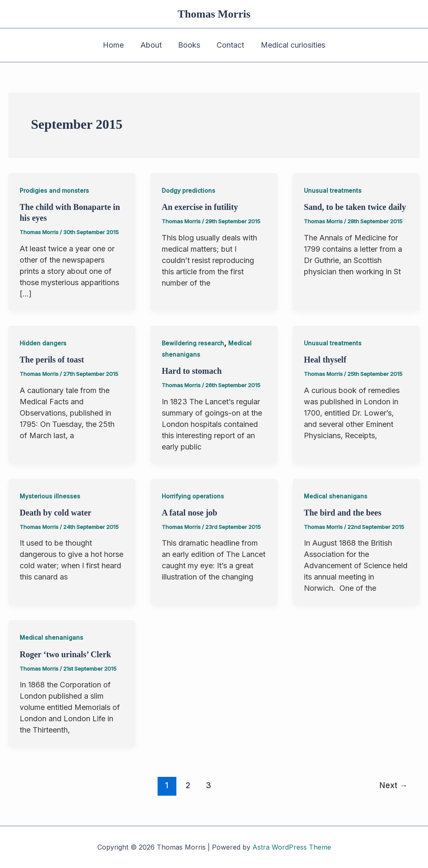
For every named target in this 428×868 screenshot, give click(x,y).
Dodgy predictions (189, 190)
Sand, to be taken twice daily (355, 207)
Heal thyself (325, 360)
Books (189, 45)
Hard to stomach (192, 371)
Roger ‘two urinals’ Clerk (65, 654)
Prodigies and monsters (54, 190)
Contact (229, 45)
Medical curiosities (290, 45)
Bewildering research (193, 343)
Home (116, 45)
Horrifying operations (193, 496)
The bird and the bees (343, 513)
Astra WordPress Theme (292, 847)
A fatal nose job (190, 513)
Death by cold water (56, 513)
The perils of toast (52, 360)
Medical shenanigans (336, 496)
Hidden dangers (43, 343)
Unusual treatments (333, 190)
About (152, 45)
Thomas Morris (214, 14)
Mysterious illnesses (50, 496)
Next (393, 785)
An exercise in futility (200, 207)
